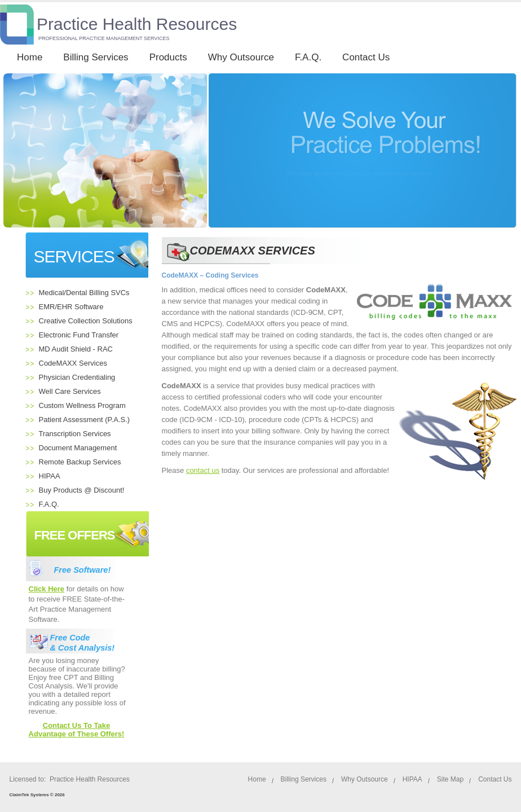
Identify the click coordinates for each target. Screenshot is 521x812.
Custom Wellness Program (82, 405)
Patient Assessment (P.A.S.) (85, 420)
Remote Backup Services (80, 462)
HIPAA (50, 476)
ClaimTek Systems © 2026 (37, 795)
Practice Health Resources (137, 24)
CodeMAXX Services (73, 363)
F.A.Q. (49, 504)
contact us (203, 470)
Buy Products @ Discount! (82, 490)
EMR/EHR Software (71, 307)
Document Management (78, 448)
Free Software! (83, 570)
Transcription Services (75, 434)
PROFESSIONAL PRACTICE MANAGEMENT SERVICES (104, 38)
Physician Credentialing (77, 377)
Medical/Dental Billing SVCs (84, 293)
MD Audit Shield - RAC (76, 349)
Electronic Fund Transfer (79, 335)
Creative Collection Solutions (86, 321)
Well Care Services (70, 391)
